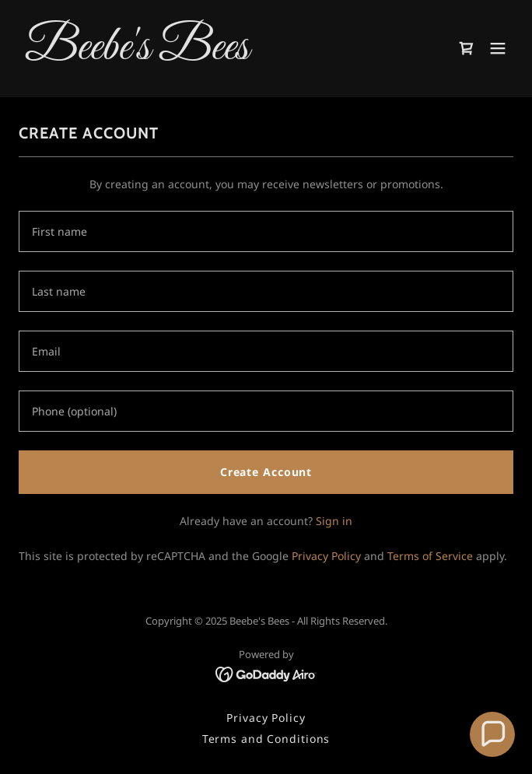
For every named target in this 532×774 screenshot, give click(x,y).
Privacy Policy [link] (326, 556)
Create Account (266, 472)
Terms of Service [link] (430, 556)
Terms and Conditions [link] (266, 739)
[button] (498, 48)
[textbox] (266, 231)
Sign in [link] (334, 521)
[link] (192, 55)
